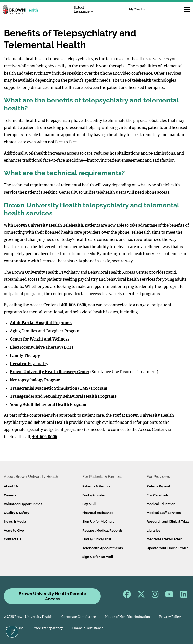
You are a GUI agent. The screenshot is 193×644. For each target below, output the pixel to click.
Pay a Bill (89, 504)
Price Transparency (48, 628)
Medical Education (161, 504)
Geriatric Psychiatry (29, 364)
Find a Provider (94, 495)
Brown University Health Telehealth (49, 226)
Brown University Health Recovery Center (50, 372)
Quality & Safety (16, 513)
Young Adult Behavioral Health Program (48, 405)
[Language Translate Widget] (85, 10)
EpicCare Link (157, 495)
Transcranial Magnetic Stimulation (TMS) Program (59, 389)
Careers (10, 495)
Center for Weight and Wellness (40, 339)
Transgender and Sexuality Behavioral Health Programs (63, 397)
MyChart (137, 9)
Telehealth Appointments (102, 548)
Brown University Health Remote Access (52, 596)
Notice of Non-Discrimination (127, 617)
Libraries (153, 530)
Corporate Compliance (79, 617)
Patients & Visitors (96, 486)
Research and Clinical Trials (168, 522)
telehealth (142, 81)
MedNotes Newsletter (164, 539)
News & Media (15, 522)
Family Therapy (25, 356)
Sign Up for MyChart (98, 522)
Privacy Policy (170, 617)
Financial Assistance (98, 513)
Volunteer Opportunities (23, 504)
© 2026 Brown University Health (28, 617)
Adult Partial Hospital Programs (41, 323)
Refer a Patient (158, 486)
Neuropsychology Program (35, 380)
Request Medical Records (102, 530)
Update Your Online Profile (168, 548)
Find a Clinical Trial (97, 539)
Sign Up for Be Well (98, 557)
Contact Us (12, 539)
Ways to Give (14, 530)
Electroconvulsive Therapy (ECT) (42, 348)
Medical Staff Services (164, 513)
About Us (11, 486)
